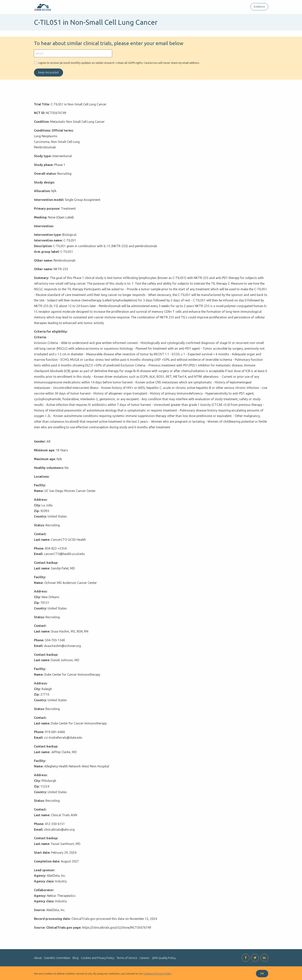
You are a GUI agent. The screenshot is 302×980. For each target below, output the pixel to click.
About (38, 958)
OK (262, 973)
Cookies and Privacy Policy (98, 958)
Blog (76, 958)
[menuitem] (259, 7)
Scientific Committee (57, 958)
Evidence (259, 7)
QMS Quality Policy (164, 958)
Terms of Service (127, 958)
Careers (144, 958)
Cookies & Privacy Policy (157, 974)
